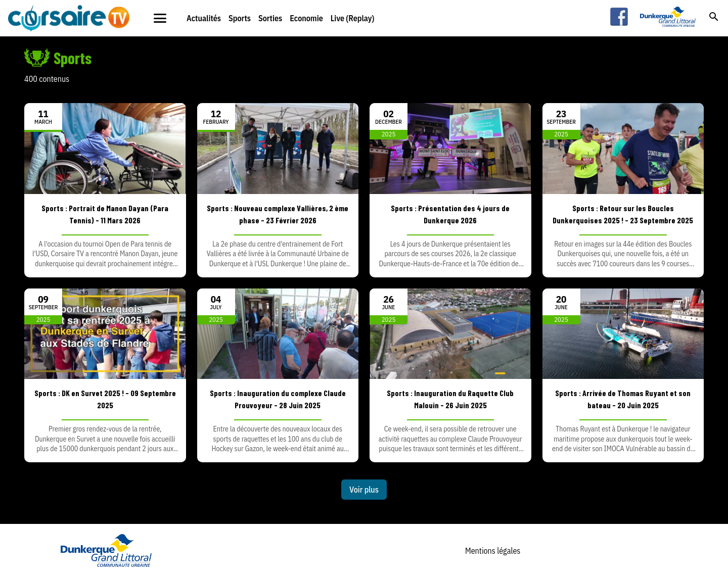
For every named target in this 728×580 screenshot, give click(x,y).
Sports (240, 18)
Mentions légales (493, 551)
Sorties (270, 18)
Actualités (204, 18)
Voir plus (364, 490)
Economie (306, 18)
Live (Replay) (353, 18)
